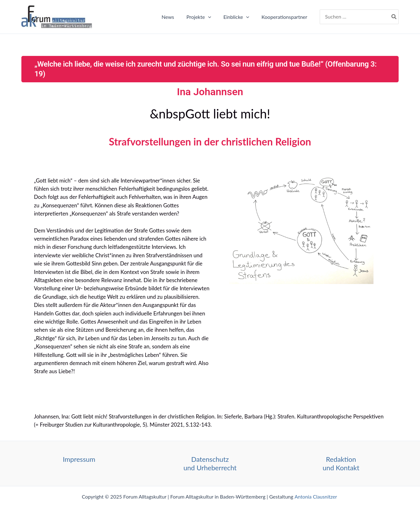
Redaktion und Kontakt (341, 463)
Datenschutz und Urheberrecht (210, 463)
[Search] (394, 17)
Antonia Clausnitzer (316, 497)
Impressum (79, 459)
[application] (214, 17)
